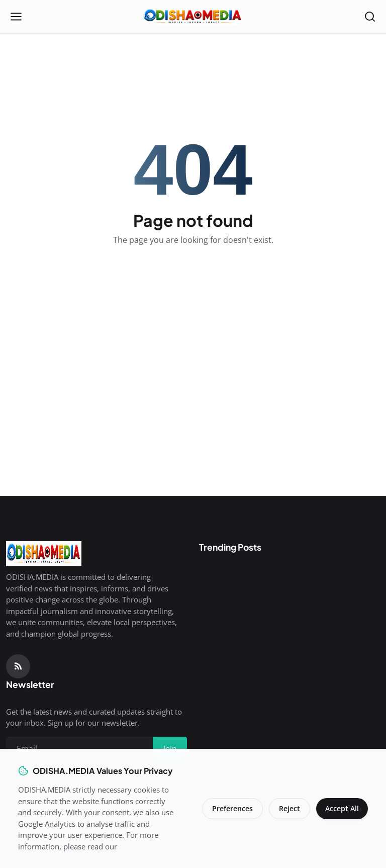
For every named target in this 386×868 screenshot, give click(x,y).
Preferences (230, 808)
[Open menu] (16, 17)
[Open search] (370, 17)
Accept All (341, 808)
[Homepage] (193, 17)
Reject (287, 808)
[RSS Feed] (18, 666)
